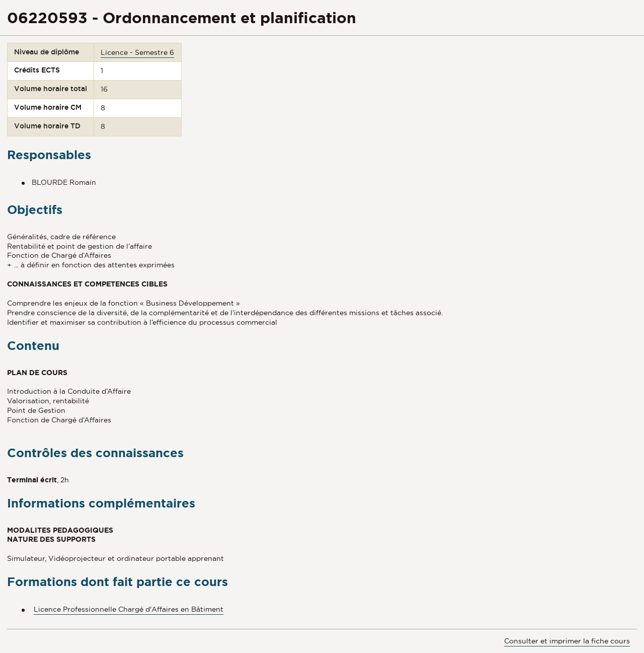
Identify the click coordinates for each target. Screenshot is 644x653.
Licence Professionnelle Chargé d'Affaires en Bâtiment (129, 609)
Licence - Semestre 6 (137, 52)
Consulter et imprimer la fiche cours (567, 641)
